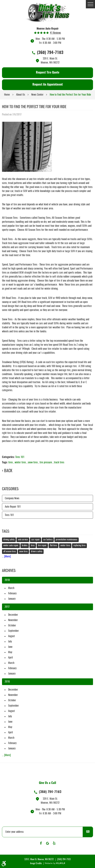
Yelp (54, 843)
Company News (12, 498)
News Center (37, 95)
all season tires (10, 552)
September (13, 631)
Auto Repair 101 (13, 507)
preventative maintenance (67, 540)
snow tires (33, 462)
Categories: (10, 489)
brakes (25, 546)
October (12, 626)
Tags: (6, 531)
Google (48, 843)
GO (88, 832)
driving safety (9, 540)
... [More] (6, 557)
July (10, 642)
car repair (36, 540)
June (10, 647)
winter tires (20, 462)
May (10, 652)
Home (7, 95)
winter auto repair (11, 546)
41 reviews (55, 33)
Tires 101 (20, 457)
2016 (7, 682)
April (10, 658)
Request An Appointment (48, 85)
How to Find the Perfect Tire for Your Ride (70, 95)
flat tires (53, 546)
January (12, 599)
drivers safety (37, 552)
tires (11, 462)
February (12, 593)
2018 (7, 580)
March (11, 588)
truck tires (59, 462)
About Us (21, 95)
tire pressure (46, 462)
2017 (7, 607)
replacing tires (79, 546)
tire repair (42, 546)
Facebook (41, 843)
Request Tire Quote (48, 73)
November (13, 620)
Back (8, 471)
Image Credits (36, 863)
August (11, 636)
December (13, 615)
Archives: (9, 571)
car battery (48, 540)
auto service (23, 540)
